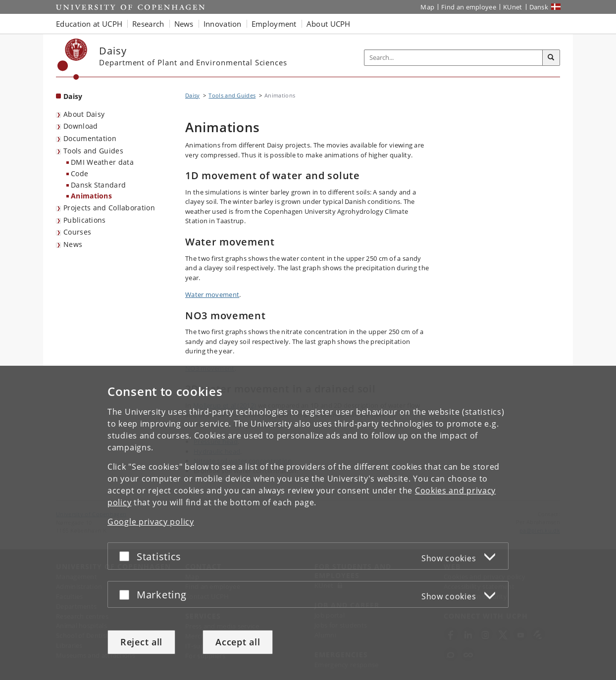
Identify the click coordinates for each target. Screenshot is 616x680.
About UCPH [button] (329, 24)
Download (80, 126)
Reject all (141, 642)
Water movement (212, 294)
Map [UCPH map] (427, 7)
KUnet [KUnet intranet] (513, 7)
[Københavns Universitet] (73, 59)
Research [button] (148, 24)
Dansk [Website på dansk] (539, 7)
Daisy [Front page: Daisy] (73, 96)
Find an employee (469, 7)
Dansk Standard (98, 185)
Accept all (238, 642)
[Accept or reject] (127, 556)
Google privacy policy (151, 522)
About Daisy (84, 114)
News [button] (184, 24)
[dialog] (308, 523)
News (73, 244)
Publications (85, 220)
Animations (91, 196)
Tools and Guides (93, 151)
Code (79, 173)
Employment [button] (274, 24)
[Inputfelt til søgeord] (454, 58)
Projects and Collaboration (109, 208)
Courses (77, 232)
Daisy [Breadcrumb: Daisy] (193, 95)
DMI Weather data (102, 162)
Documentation (90, 138)
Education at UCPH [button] (89, 24)
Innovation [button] (223, 24)
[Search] (551, 58)
